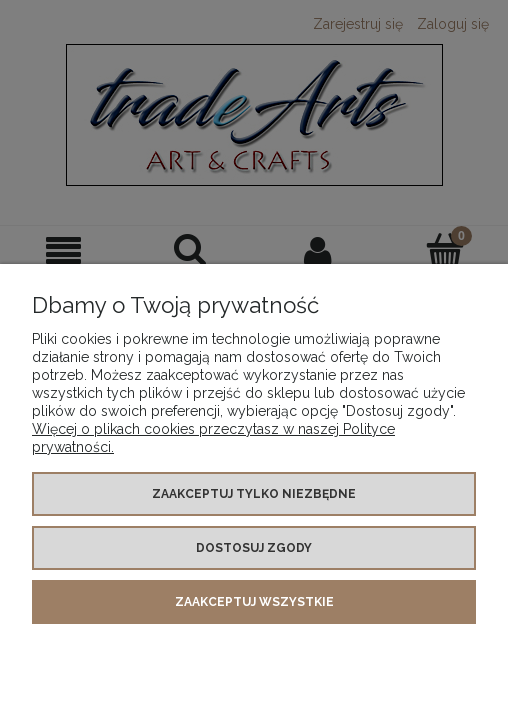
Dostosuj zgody (254, 548)
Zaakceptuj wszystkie (254, 602)
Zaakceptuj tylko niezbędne (254, 494)
